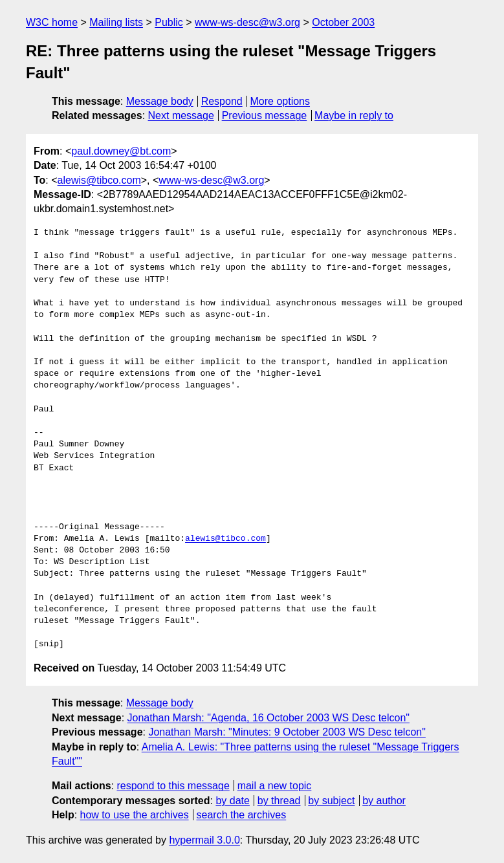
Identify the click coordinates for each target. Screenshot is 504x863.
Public (169, 22)
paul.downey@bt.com (121, 151)
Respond (222, 101)
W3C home (52, 22)
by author (384, 801)
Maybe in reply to (354, 115)
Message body (160, 101)
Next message (181, 115)
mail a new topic (275, 786)
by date (232, 801)
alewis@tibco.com (99, 180)
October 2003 (343, 22)
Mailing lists (116, 22)
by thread (279, 801)
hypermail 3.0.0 (204, 840)
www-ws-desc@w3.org (247, 22)
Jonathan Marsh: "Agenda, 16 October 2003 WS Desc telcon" (269, 718)
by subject (331, 801)
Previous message (265, 115)
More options (280, 101)
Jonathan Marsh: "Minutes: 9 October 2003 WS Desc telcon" (287, 732)
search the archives (242, 815)
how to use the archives (135, 815)
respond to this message (173, 786)
